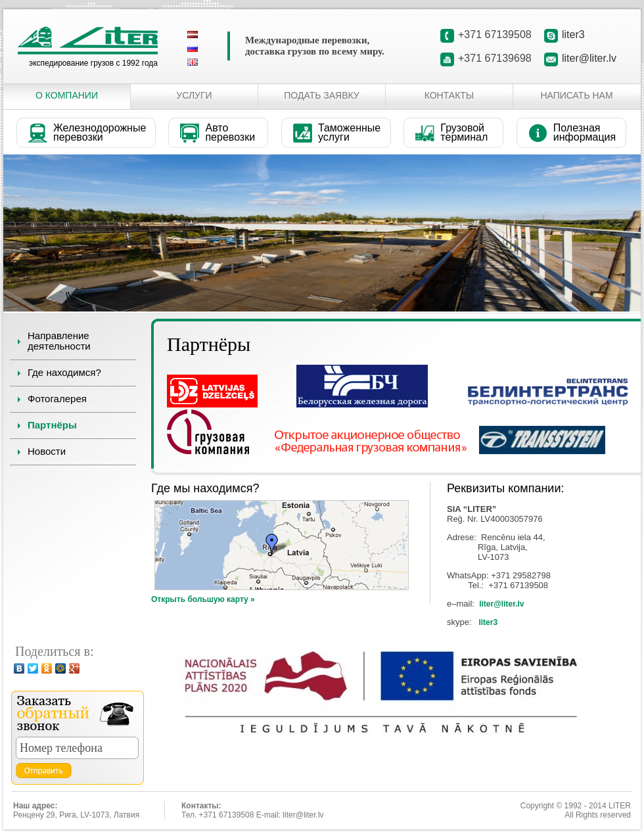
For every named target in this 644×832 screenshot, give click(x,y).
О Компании (67, 95)
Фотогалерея (57, 399)
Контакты (449, 95)
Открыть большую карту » (203, 599)
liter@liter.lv (589, 58)
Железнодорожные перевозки (100, 132)
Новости (47, 451)
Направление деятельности (59, 341)
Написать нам (576, 95)
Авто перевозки (230, 132)
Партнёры (52, 425)
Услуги (194, 95)
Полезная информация (585, 132)
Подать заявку (321, 95)
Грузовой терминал (464, 132)
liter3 (573, 35)
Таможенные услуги (349, 132)
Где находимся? (64, 372)
